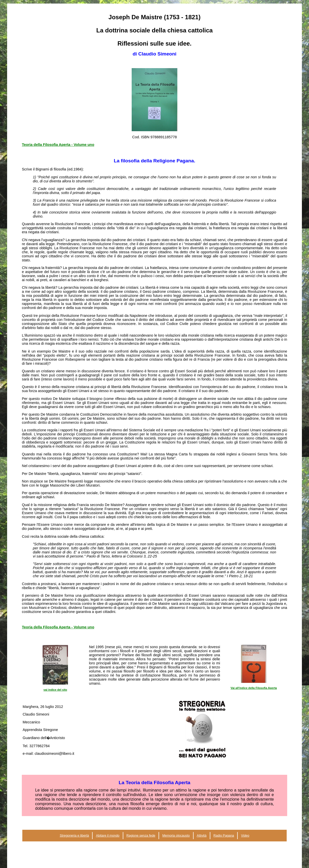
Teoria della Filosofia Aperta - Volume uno (58, 145)
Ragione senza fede (141, 835)
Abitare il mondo (108, 835)
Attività (201, 835)
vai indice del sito (55, 690)
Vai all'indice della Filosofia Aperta (254, 688)
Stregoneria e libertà (74, 835)
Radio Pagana (224, 835)
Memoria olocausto (176, 835)
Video (245, 835)
